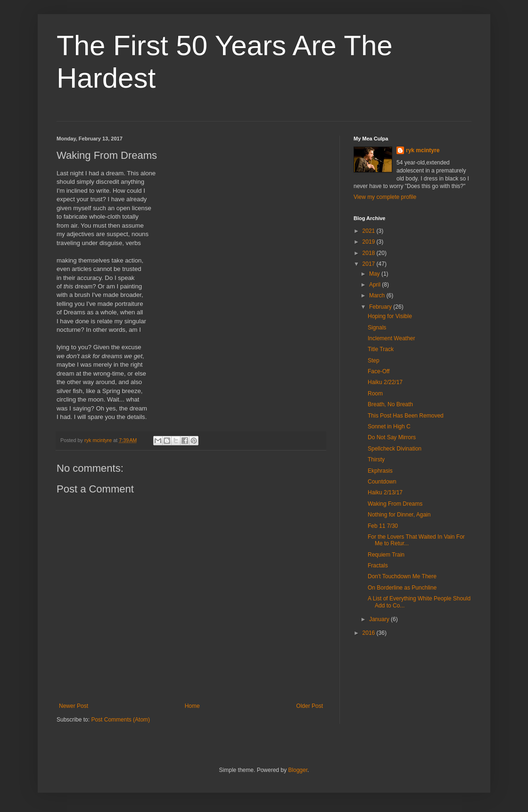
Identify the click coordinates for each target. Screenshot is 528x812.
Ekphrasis (380, 471)
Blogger (298, 770)
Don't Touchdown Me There (402, 576)
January (380, 619)
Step (374, 361)
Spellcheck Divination (395, 449)
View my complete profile (385, 197)
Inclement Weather (392, 338)
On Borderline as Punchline (402, 588)
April (375, 285)
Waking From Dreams (395, 504)
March (378, 295)
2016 (370, 633)
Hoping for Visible (390, 316)
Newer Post (74, 706)
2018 (370, 253)
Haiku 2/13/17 (385, 492)
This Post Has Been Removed (406, 416)
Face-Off (379, 371)
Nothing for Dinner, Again (399, 515)
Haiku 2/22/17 (385, 382)
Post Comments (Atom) (120, 720)
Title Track (381, 349)
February (381, 307)
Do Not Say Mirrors (392, 437)
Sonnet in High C (389, 427)
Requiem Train (386, 555)
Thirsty (376, 459)
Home (192, 706)
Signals (377, 328)
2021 (370, 231)
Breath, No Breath (390, 404)
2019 (370, 242)
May (375, 274)
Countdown (382, 482)
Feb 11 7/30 (383, 526)
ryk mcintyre (423, 150)
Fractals (378, 566)
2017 (370, 264)
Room (375, 394)
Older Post (309, 706)
